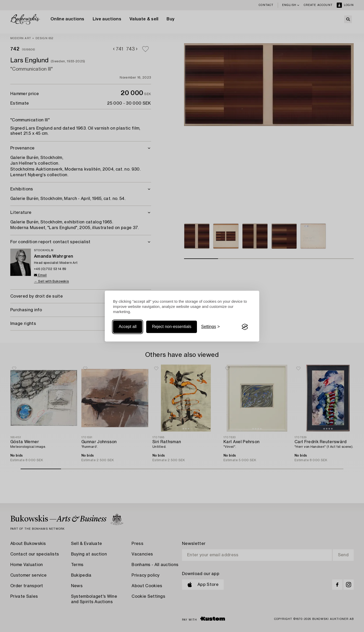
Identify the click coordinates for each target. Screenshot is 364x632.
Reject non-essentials (172, 327)
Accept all (128, 327)
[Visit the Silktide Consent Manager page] (245, 327)
